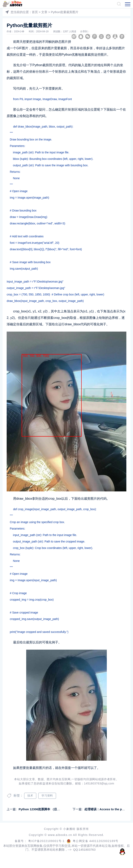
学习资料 (47, 796)
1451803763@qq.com (99, 783)
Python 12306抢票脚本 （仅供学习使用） (47, 809)
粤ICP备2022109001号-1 (47, 841)
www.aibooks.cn (61, 835)
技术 (30, 796)
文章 (44, 12)
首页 (35, 12)
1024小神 (19, 31)
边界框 (31, 116)
